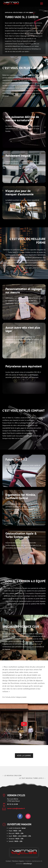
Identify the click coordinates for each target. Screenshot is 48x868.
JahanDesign (28, 864)
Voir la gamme (24, 756)
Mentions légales (18, 861)
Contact (8, 861)
